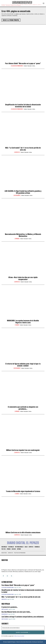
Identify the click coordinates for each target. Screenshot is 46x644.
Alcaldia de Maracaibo (17, 66)
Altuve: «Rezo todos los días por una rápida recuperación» (23, 278)
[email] (23, 628)
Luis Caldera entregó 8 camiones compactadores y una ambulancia (23, 617)
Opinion (17, 239)
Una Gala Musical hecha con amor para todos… (16, 612)
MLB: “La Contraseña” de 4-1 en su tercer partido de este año (23, 149)
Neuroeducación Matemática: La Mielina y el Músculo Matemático (23, 235)
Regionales (5, 614)
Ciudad (17, 325)
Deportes (17, 152)
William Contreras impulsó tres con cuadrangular (23, 450)
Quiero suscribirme (23, 632)
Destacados (17, 195)
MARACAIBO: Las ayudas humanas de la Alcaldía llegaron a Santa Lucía (23, 322)
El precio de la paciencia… (10, 607)
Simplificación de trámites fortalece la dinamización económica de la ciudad (23, 106)
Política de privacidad (19, 636)
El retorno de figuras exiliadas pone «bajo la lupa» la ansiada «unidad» (23, 365)
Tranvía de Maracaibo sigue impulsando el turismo (23, 491)
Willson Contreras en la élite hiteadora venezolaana (23, 533)
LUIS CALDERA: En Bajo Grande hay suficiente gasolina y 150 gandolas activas (23, 192)
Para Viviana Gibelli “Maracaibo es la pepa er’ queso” (23, 63)
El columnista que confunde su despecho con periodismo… (23, 408)
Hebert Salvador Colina (29, 66)
